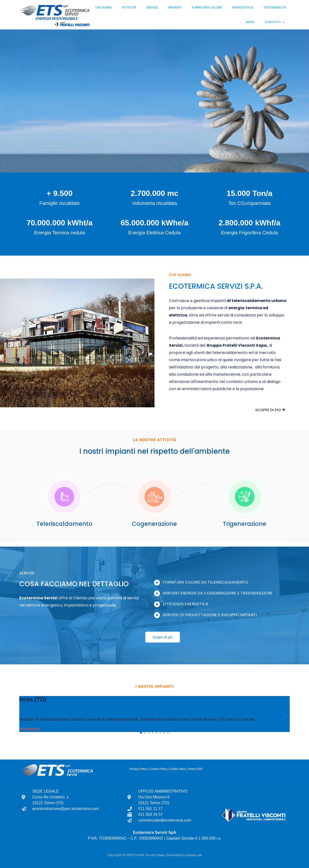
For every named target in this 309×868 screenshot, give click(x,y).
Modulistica (243, 7)
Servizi (152, 7)
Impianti (175, 7)
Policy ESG (195, 769)
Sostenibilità (275, 7)
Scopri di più (270, 410)
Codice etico (178, 769)
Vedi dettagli (30, 729)
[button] (141, 733)
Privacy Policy (138, 769)
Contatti (275, 22)
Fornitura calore (207, 7)
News (250, 22)
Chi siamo (104, 7)
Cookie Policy (158, 769)
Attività (129, 7)
